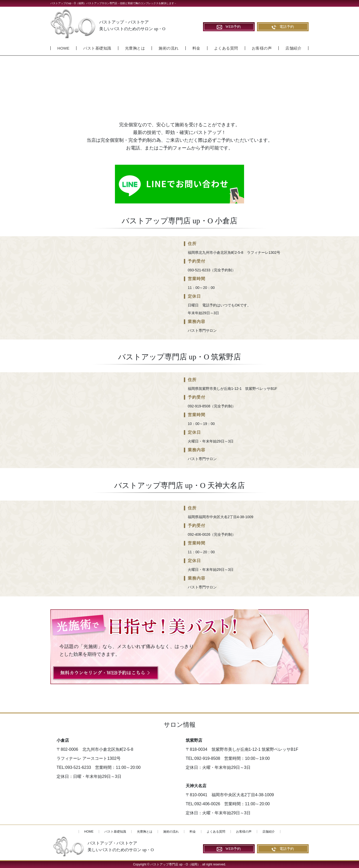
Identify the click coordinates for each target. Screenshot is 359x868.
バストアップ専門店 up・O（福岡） (175, 864)
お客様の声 (262, 48)
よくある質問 (226, 48)
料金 (196, 48)
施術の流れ (169, 48)
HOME (63, 48)
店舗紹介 (293, 48)
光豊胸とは (135, 48)
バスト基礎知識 (97, 48)
